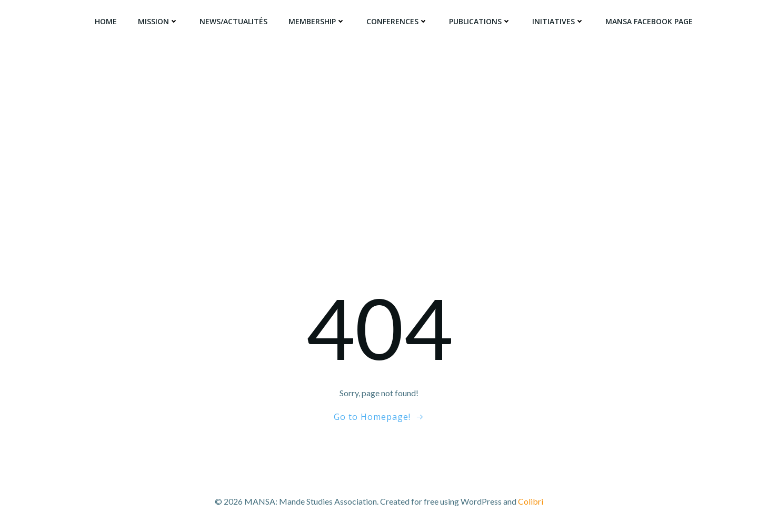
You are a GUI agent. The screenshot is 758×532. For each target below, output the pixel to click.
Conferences (397, 21)
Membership (317, 21)
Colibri (531, 501)
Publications (480, 21)
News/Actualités (233, 21)
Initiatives (558, 21)
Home (106, 21)
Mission (158, 21)
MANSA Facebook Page (649, 21)
